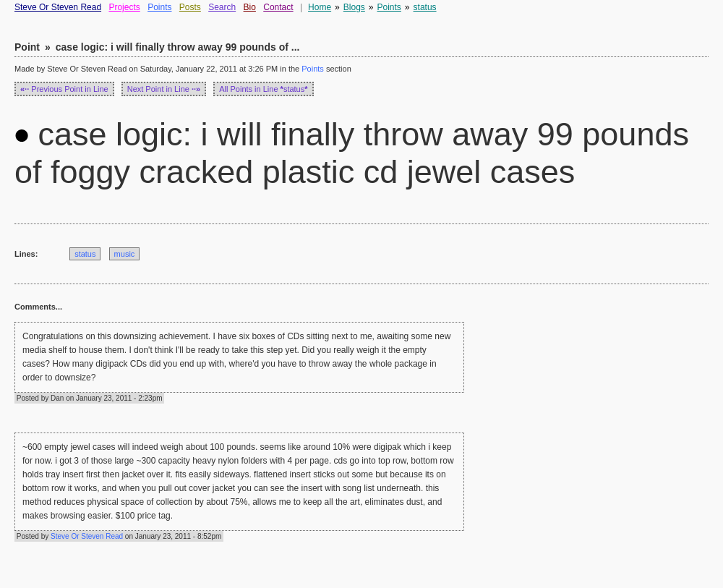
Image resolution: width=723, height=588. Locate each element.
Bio (250, 7)
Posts (190, 7)
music (125, 254)
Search (222, 7)
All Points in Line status (263, 89)
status (425, 7)
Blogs (354, 7)
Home (320, 7)
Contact (278, 7)
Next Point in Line (164, 89)
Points (159, 7)
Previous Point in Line (64, 89)
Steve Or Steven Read (58, 7)
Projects (124, 7)
